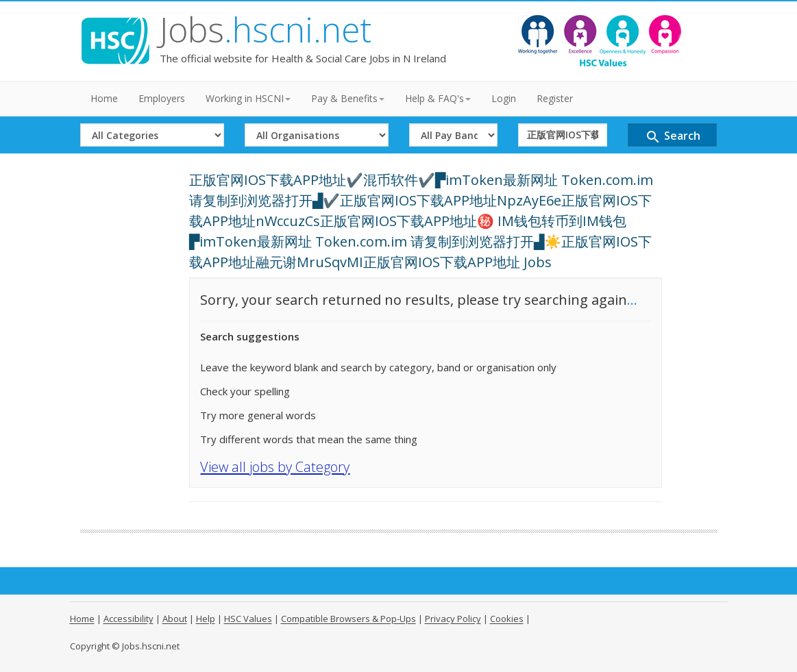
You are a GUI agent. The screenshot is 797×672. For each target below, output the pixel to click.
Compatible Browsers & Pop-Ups (348, 619)
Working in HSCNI (248, 98)
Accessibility (128, 619)
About (175, 619)
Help (206, 619)
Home (104, 98)
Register (555, 98)
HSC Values (248, 619)
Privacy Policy (453, 619)
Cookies (507, 619)
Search (673, 137)
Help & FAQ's (438, 98)
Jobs (266, 29)
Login (504, 98)
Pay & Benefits (348, 98)
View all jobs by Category (275, 467)
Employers (162, 98)
